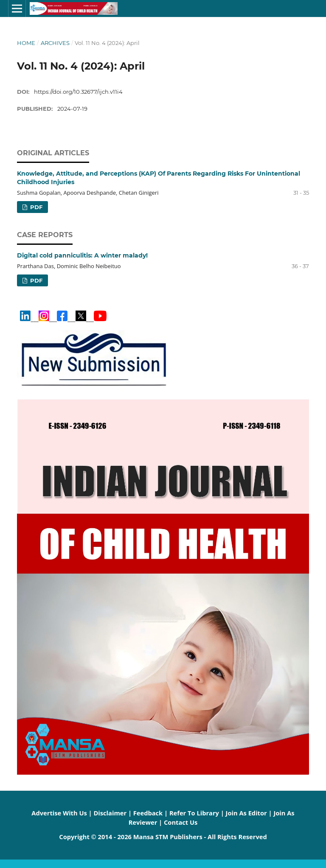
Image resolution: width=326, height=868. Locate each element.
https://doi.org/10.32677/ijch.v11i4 (78, 92)
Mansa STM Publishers (168, 837)
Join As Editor (246, 813)
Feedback (148, 813)
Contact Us (181, 822)
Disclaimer (110, 813)
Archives (55, 43)
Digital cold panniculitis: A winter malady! (82, 255)
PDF (35, 207)
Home (26, 43)
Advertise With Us (59, 813)
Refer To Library (194, 813)
